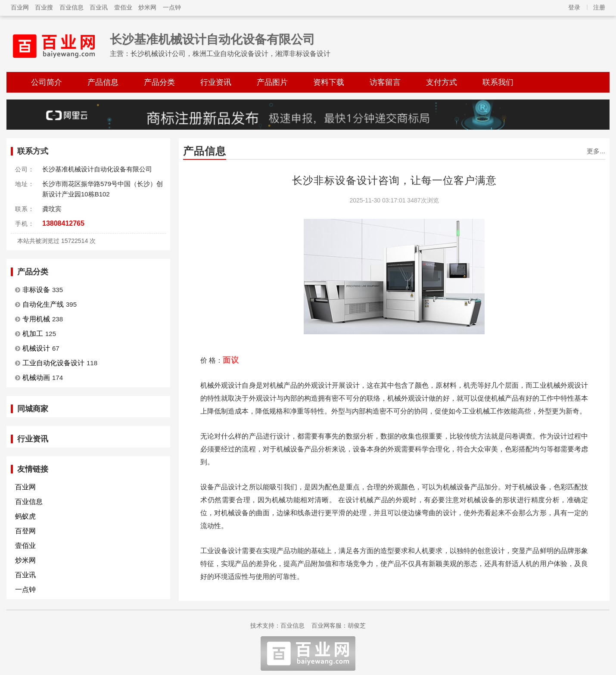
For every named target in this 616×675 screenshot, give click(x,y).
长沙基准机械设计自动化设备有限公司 (212, 39)
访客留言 (385, 82)
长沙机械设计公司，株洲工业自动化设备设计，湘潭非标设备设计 (230, 54)
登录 (574, 7)
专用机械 (36, 319)
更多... (596, 151)
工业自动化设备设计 (53, 363)
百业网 (20, 7)
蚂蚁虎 (25, 516)
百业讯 (99, 7)
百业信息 (72, 7)
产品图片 (272, 82)
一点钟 (172, 7)
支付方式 (442, 82)
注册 (599, 7)
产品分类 (159, 82)
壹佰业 (123, 7)
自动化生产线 (43, 304)
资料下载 (329, 82)
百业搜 (44, 7)
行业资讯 (216, 82)
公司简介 (47, 82)
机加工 (33, 334)
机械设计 (36, 348)
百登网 (25, 531)
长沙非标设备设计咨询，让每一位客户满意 (394, 180)
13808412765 (63, 223)
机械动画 (36, 378)
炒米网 (147, 7)
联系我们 (498, 82)
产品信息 (103, 82)
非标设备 (36, 290)
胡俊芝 (357, 625)
